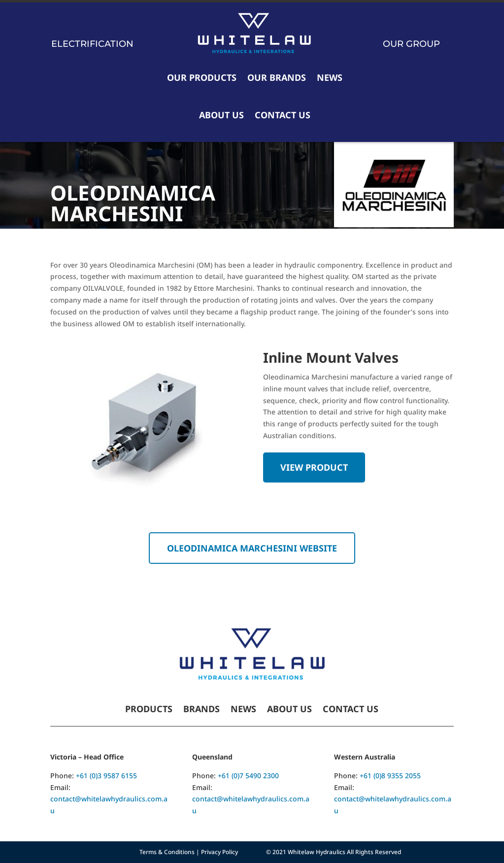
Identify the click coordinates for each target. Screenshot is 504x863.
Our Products (202, 77)
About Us (221, 115)
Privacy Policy (219, 852)
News (330, 77)
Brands (202, 710)
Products (149, 710)
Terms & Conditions (167, 852)
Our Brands (277, 77)
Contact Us (283, 115)
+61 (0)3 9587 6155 (106, 776)
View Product (314, 467)
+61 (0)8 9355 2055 (390, 776)
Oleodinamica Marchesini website (252, 548)
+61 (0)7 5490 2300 (248, 776)
